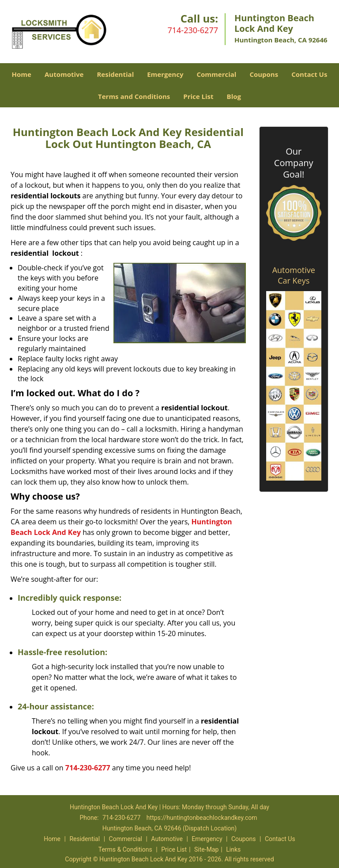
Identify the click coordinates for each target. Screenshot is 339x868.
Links (233, 849)
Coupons (264, 74)
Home (22, 74)
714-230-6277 (193, 30)
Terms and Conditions (134, 96)
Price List (198, 96)
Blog (234, 96)
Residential (115, 74)
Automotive (64, 74)
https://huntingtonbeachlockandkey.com (202, 818)
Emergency (165, 74)
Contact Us (309, 74)
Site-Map (206, 849)
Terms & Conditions (125, 849)
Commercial (216, 74)
